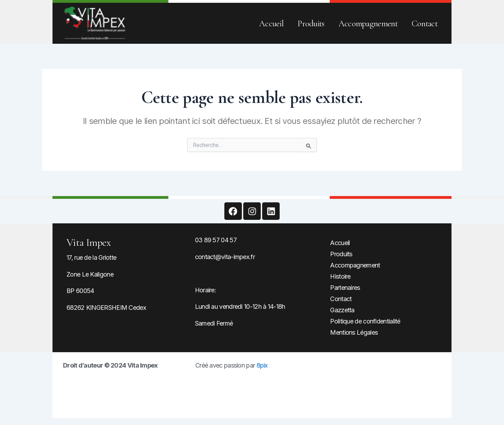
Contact (425, 23)
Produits (311, 23)
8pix (262, 365)
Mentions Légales (354, 332)
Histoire (340, 276)
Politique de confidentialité (365, 321)
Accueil (271, 23)
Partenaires (345, 288)
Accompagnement (368, 23)
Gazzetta (342, 310)
